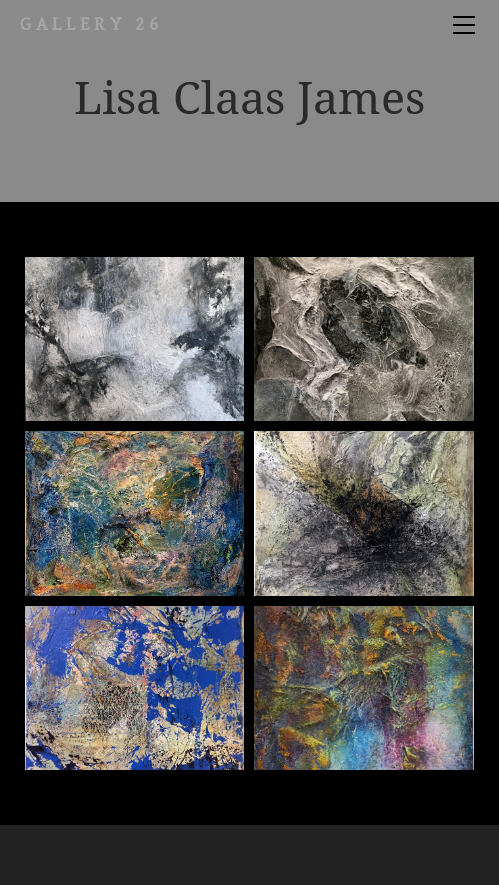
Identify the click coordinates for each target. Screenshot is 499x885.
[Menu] (464, 25)
